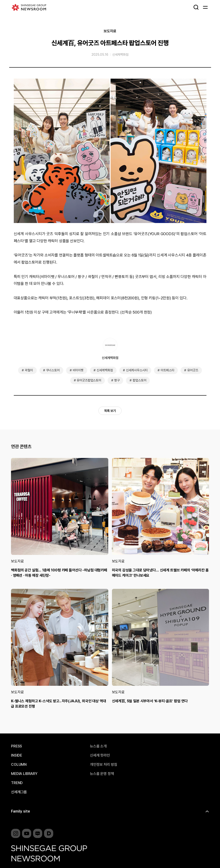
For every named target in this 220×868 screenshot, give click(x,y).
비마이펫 (78, 370)
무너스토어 (53, 370)
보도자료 (110, 31)
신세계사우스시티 (137, 370)
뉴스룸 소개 (98, 746)
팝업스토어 (139, 380)
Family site (21, 811)
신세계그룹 (19, 792)
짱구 (117, 380)
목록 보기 (110, 411)
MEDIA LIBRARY (24, 774)
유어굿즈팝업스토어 (89, 380)
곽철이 (29, 370)
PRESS (17, 746)
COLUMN (19, 765)
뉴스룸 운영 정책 (102, 774)
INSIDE (17, 755)
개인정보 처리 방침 (103, 765)
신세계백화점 (120, 55)
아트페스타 (167, 370)
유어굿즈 (193, 370)
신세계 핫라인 (100, 755)
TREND (17, 783)
